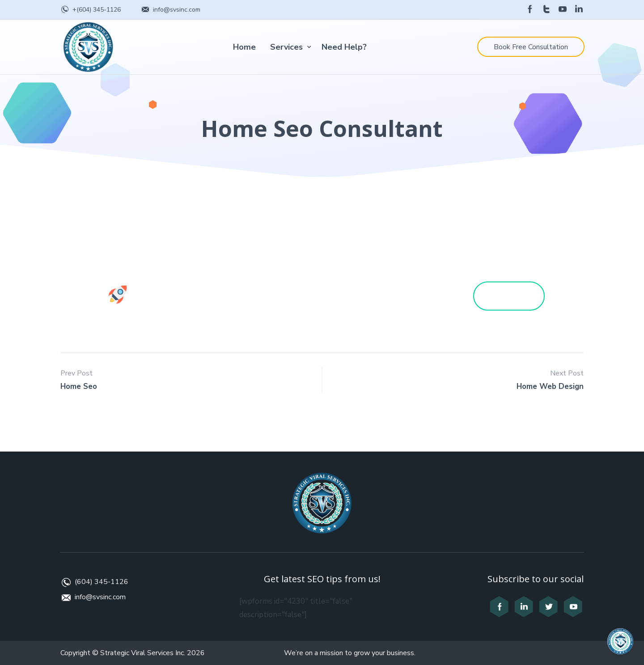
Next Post (567, 373)
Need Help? (344, 47)
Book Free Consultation (531, 47)
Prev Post (76, 373)
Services (286, 47)
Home (244, 47)
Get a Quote (518, 296)
